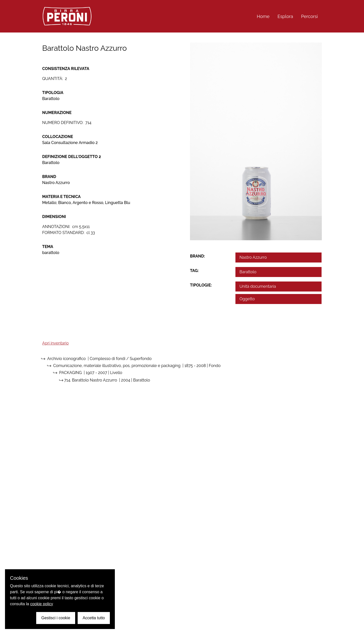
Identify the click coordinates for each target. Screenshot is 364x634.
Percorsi (309, 16)
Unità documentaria (258, 286)
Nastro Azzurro (253, 257)
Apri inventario (55, 343)
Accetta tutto (94, 618)
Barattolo (248, 272)
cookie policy (42, 604)
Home (263, 16)
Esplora (285, 16)
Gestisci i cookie (56, 618)
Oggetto (247, 299)
